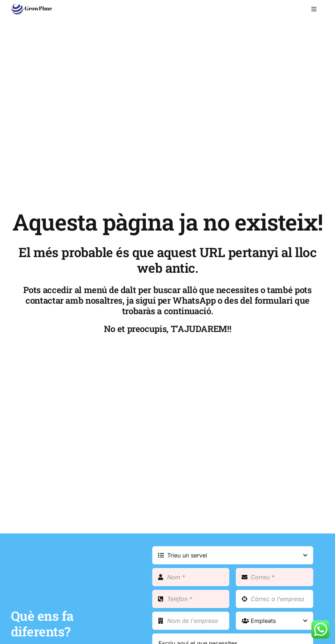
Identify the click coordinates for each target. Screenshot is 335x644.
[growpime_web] (32, 6)
